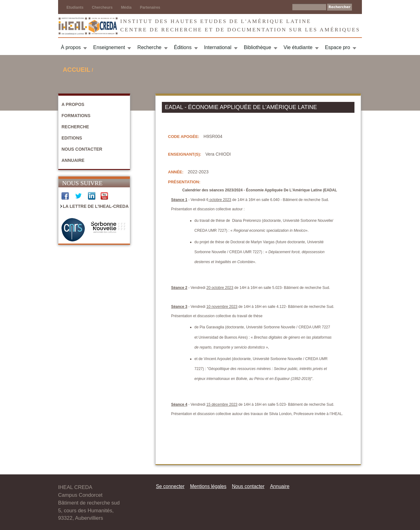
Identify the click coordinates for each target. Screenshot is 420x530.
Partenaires (150, 7)
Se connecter (170, 486)
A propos (73, 104)
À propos (71, 47)
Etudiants (75, 7)
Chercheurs (102, 7)
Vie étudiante (298, 47)
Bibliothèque (258, 47)
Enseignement (109, 47)
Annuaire (73, 160)
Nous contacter (82, 149)
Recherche (149, 47)
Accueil (77, 70)
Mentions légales (208, 486)
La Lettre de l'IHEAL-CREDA (96, 206)
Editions (72, 138)
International (218, 47)
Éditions (183, 47)
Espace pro (338, 47)
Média (126, 7)
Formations (76, 116)
